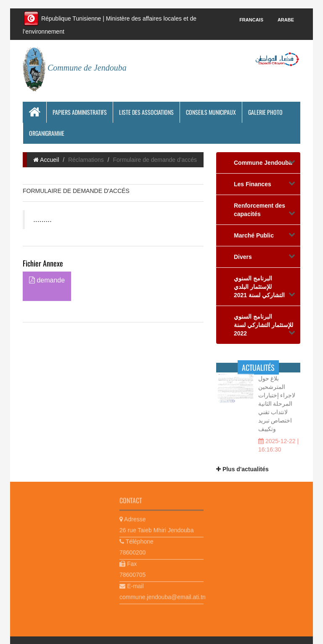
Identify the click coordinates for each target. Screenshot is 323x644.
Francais (251, 20)
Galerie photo (265, 112)
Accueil (46, 160)
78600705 (132, 573)
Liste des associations (146, 112)
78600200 (132, 551)
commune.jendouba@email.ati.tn (161, 596)
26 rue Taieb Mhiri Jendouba (156, 529)
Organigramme (47, 133)
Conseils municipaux (211, 112)
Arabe (286, 20)
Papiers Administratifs (80, 112)
